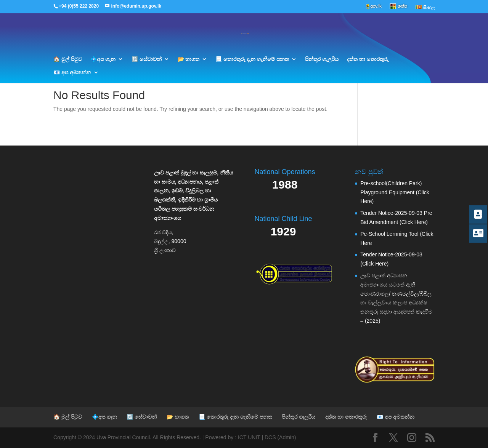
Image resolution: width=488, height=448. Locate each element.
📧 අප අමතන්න (72, 73)
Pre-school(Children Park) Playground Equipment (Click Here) (395, 192)
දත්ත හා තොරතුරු (368, 59)
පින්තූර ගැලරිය (322, 59)
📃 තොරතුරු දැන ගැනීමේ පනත (252, 59)
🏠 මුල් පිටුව (68, 59)
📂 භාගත (189, 59)
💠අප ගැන (103, 59)
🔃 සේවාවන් (147, 59)
